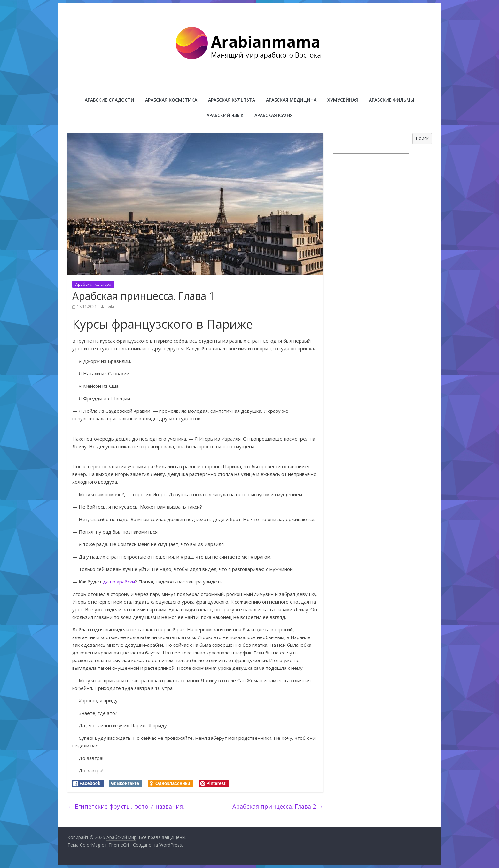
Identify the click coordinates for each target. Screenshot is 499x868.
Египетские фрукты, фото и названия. (126, 806)
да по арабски (119, 582)
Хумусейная (343, 100)
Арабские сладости (109, 100)
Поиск (422, 138)
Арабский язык (225, 115)
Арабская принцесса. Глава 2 (278, 806)
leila (110, 306)
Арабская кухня (274, 115)
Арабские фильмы (392, 100)
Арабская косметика (171, 100)
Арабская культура (232, 100)
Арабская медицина (291, 100)
